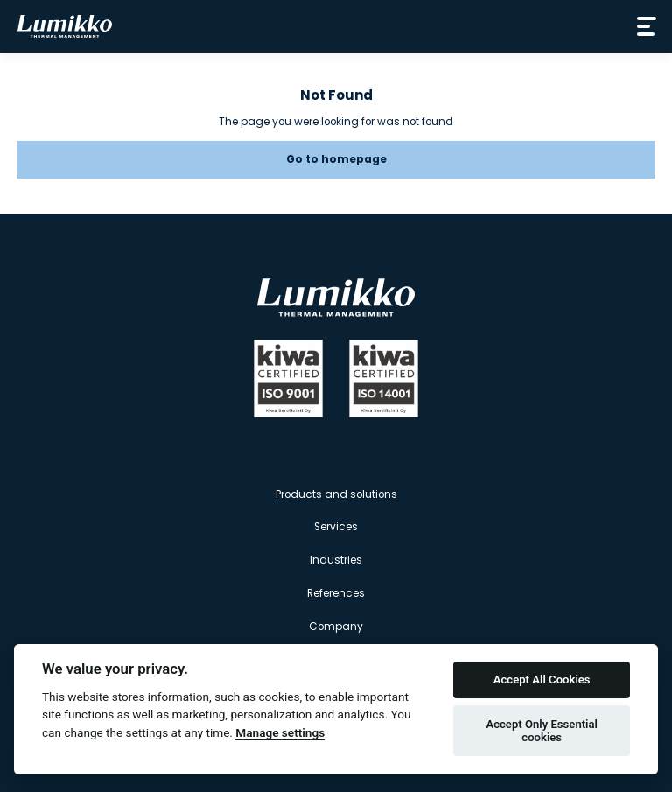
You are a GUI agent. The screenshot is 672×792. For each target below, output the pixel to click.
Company (336, 627)
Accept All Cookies (542, 680)
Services (336, 527)
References (336, 593)
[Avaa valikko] (643, 26)
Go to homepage (336, 159)
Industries (336, 560)
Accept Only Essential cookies (542, 731)
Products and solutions (336, 494)
